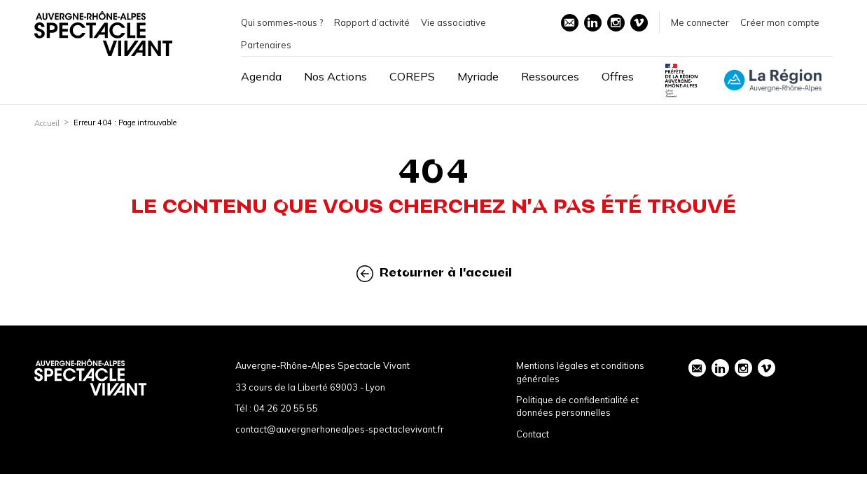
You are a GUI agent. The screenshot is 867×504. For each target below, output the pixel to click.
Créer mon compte (780, 22)
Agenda (261, 76)
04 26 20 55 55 (286, 408)
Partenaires (266, 45)
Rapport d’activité (372, 22)
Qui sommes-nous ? (282, 22)
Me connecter (700, 22)
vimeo (639, 22)
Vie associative (453, 22)
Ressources (550, 76)
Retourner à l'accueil (434, 273)
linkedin (592, 22)
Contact (533, 434)
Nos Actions (335, 76)
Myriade (478, 76)
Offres (618, 76)
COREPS (412, 76)
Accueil (47, 123)
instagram (616, 22)
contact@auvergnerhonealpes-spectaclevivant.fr (340, 429)
